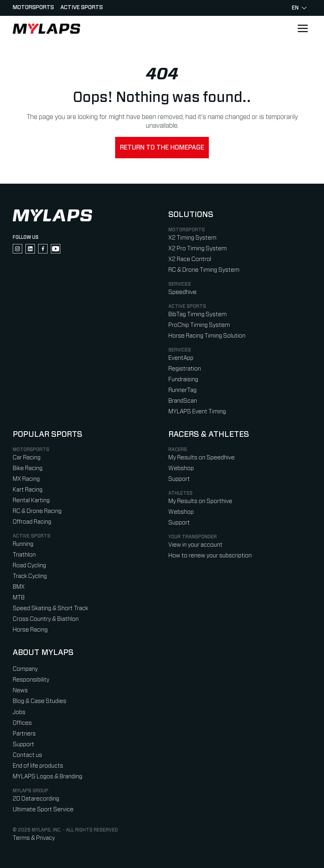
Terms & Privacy (34, 838)
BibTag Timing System (198, 314)
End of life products (38, 766)
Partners (24, 734)
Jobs (19, 712)
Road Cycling (29, 566)
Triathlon (24, 555)
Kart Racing (28, 490)
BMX (19, 587)
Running (23, 544)
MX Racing (26, 479)
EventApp (181, 358)
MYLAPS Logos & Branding (47, 777)
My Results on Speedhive (202, 458)
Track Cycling (30, 576)
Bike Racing (28, 468)
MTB (19, 598)
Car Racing (27, 458)
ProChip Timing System (199, 325)
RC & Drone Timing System (204, 270)
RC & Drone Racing (37, 511)
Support (179, 479)
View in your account (195, 545)
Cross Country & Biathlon (46, 619)
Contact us (27, 755)
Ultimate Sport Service (43, 809)
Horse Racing (30, 630)
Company (25, 669)
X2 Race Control (190, 259)
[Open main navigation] (303, 29)
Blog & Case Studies (40, 701)
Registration (185, 369)
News (20, 690)
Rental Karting (31, 500)
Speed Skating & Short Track (50, 608)
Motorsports (33, 8)
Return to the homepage (162, 148)
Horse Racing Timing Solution (207, 336)
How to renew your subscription (210, 556)
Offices (22, 723)
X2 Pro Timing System (198, 249)
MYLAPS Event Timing (197, 412)
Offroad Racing (32, 522)
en (299, 8)
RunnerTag (182, 390)
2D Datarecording (36, 799)
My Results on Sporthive (200, 501)
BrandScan (183, 401)
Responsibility (31, 680)
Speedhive (182, 292)
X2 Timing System (192, 238)
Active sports (82, 8)
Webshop (181, 468)
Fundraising (183, 379)
